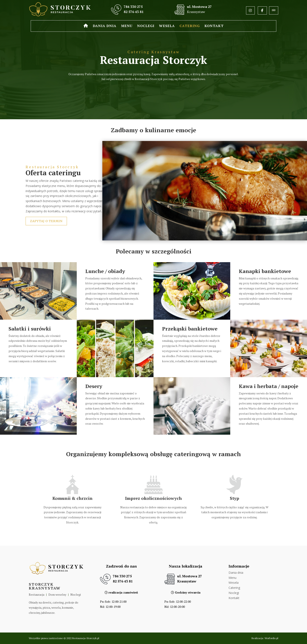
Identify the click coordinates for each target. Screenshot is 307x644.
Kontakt (214, 26)
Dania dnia (105, 26)
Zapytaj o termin (46, 221)
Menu (127, 26)
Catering (190, 26)
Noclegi (146, 26)
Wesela (167, 26)
